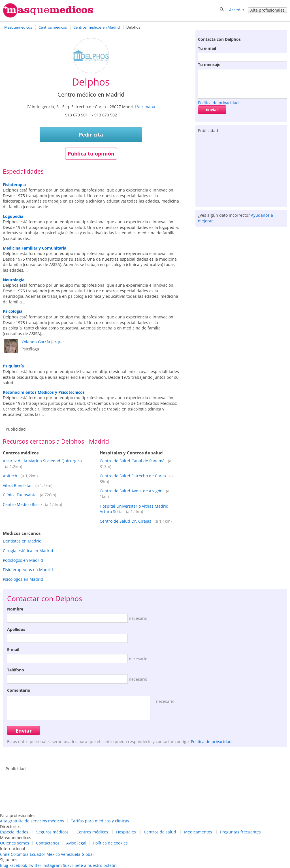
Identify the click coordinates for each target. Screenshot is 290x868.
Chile (5, 854)
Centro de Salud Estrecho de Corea (133, 476)
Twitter (35, 865)
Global (88, 854)
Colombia (20, 854)
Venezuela (71, 854)
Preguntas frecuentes (240, 832)
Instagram (52, 865)
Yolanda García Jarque (43, 342)
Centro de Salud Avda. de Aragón (131, 491)
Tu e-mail (207, 48)
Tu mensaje (209, 64)
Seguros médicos (52, 832)
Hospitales (126, 832)
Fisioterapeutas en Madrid (28, 570)
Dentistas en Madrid (22, 541)
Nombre (15, 609)
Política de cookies (110, 843)
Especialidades (14, 832)
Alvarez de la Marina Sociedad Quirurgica (42, 461)
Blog (4, 865)
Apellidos (16, 629)
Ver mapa (146, 107)
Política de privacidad (218, 103)
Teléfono (16, 670)
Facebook (18, 865)
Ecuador (38, 854)
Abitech (10, 476)
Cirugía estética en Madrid (28, 551)
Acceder (237, 10)
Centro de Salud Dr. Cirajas (125, 521)
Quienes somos (15, 843)
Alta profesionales (267, 10)
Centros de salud (160, 832)
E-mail (13, 649)
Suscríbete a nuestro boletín (90, 865)
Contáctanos (48, 843)
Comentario (19, 690)
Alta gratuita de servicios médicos (32, 821)
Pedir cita (91, 135)
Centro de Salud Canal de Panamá (132, 461)
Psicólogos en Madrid (23, 579)
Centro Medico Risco (22, 504)
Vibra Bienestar (17, 485)
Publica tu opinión (91, 154)
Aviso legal (76, 843)
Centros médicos (92, 832)
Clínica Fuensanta (20, 495)
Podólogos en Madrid (23, 560)
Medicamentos (198, 832)
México (53, 854)
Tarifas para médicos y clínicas (100, 821)
